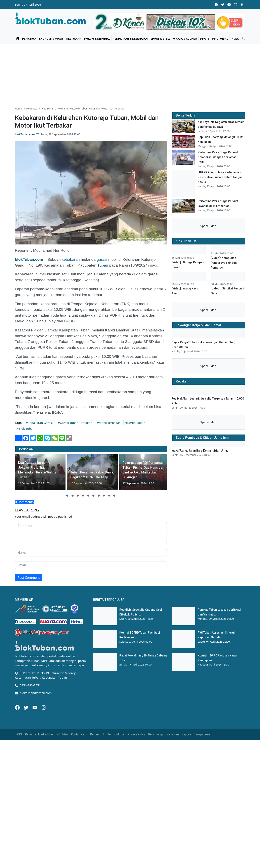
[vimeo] (242, 5)
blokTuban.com (25, 134)
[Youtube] (35, 707)
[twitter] (223, 5)
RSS (19, 734)
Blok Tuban (27, 428)
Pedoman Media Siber (39, 734)
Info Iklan (62, 734)
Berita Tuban (136, 423)
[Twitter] (27, 707)
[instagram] (235, 5)
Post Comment (29, 578)
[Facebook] (18, 707)
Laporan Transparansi (196, 734)
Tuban (103, 265)
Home (18, 108)
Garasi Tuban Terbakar (76, 423)
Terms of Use (116, 734)
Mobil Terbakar (110, 423)
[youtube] (229, 5)
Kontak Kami (79, 734)
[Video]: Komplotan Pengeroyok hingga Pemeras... (224, 292)
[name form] (91, 553)
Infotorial (220, 39)
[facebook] (216, 5)
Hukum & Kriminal (97, 39)
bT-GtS (205, 39)
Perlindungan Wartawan (164, 734)
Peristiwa (29, 39)
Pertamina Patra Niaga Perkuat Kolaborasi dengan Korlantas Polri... (218, 157)
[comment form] (91, 533)
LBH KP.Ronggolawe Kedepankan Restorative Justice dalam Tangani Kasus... (221, 177)
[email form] (91, 565)
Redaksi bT (97, 734)
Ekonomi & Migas (51, 39)
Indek (235, 39)
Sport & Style (160, 39)
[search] (242, 39)
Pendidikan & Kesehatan (130, 39)
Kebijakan (74, 39)
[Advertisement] (130, 73)
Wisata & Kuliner (185, 39)
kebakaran (71, 259)
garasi (102, 259)
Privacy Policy (136, 734)
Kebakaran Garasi (40, 423)
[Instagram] (44, 707)
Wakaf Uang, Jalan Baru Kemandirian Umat (200, 480)
